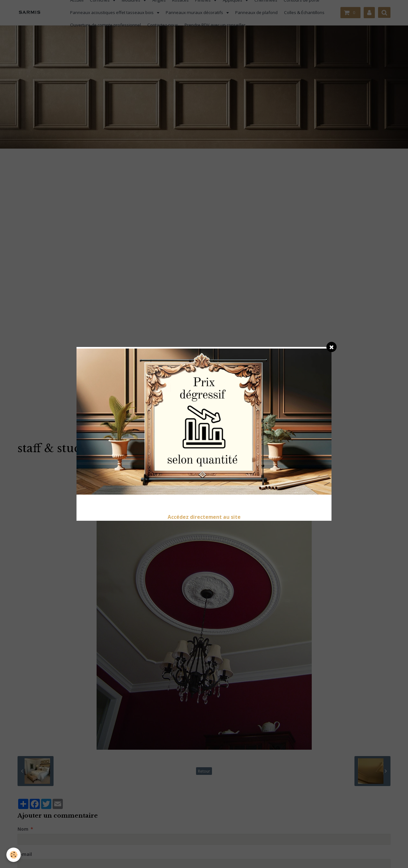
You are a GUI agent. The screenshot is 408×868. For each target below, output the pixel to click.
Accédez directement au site (204, 517)
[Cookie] (14, 855)
